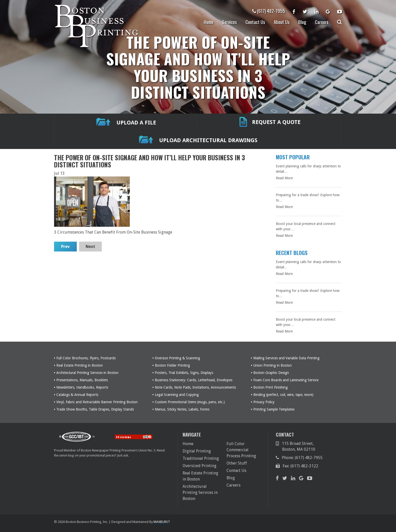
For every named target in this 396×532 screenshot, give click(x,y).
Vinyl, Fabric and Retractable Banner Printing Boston (97, 402)
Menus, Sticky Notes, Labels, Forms (182, 409)
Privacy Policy (264, 402)
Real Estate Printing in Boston (80, 365)
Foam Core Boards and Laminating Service (286, 380)
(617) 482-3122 (304, 466)
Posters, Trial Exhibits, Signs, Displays (184, 373)
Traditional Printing (201, 458)
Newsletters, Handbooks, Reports (82, 387)
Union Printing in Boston (273, 365)
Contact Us (255, 22)
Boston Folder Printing (172, 365)
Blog (302, 22)
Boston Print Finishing (270, 387)
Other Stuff (237, 463)
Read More (284, 178)
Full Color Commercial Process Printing (241, 450)
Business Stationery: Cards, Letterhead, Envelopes (194, 380)
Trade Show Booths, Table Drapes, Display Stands (95, 409)
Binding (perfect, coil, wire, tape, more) (283, 395)
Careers (322, 22)
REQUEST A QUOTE (270, 122)
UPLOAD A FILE (126, 123)
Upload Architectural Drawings (198, 140)
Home (209, 22)
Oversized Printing (200, 466)
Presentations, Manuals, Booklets (82, 380)
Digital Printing (197, 451)
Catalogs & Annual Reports (77, 395)
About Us (282, 22)
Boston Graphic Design (271, 373)
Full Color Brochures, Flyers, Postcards (86, 358)
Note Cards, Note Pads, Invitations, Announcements (195, 387)
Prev (65, 247)
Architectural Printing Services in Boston (87, 373)
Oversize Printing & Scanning (177, 358)
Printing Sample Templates (274, 409)
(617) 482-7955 (269, 11)
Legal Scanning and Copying (177, 395)
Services (229, 22)
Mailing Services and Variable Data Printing (286, 358)
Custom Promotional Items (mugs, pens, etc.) (190, 402)
